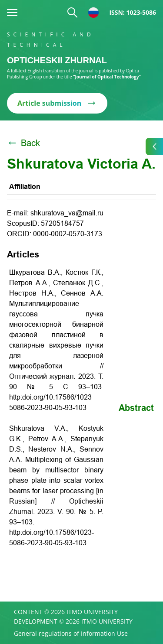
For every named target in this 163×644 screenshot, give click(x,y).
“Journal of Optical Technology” (107, 77)
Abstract (136, 408)
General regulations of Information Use (71, 634)
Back (23, 143)
